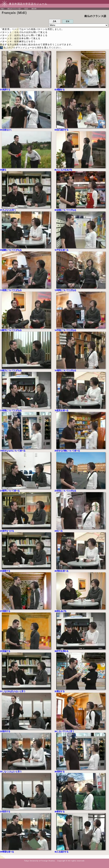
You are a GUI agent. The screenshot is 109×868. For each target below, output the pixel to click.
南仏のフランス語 (14, 9)
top (2, 9)
